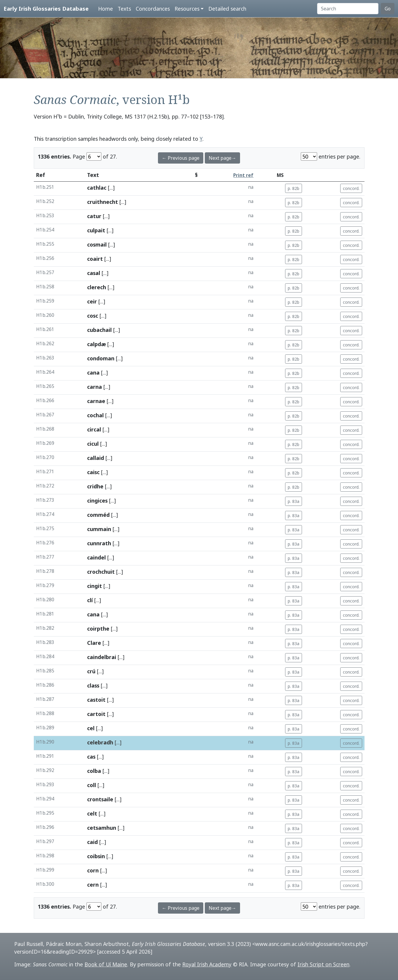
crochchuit (101, 572)
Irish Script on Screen (323, 964)
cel (91, 728)
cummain (99, 529)
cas (91, 757)
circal (94, 429)
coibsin (96, 856)
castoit (96, 700)
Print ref (243, 175)
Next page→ (222, 158)
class (93, 685)
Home (106, 9)
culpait (96, 230)
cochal (95, 415)
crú (91, 671)
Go (388, 9)
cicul (93, 444)
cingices (97, 501)
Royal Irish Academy (207, 964)
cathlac (97, 188)
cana (93, 373)
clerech (97, 287)
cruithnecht (103, 202)
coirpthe (98, 629)
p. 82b (294, 188)
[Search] (348, 9)
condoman (101, 358)
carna (95, 387)
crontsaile (100, 799)
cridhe (95, 486)
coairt (95, 259)
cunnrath (99, 543)
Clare (94, 643)
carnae (96, 401)
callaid (96, 458)
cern (93, 885)
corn (93, 870)
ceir (92, 301)
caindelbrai (102, 657)
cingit (95, 586)
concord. (351, 188)
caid (92, 842)
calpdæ (96, 344)
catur (94, 216)
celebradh (100, 742)
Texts (124, 9)
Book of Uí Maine (106, 964)
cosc (93, 316)
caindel (96, 557)
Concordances (153, 9)
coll (92, 785)
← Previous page (181, 158)
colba (94, 771)
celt (92, 813)
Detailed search (227, 9)
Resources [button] (187, 9)
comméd (98, 515)
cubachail (99, 330)
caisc (93, 472)
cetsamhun (102, 828)
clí (90, 600)
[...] (111, 188)
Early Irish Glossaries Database (46, 8)
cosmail (97, 244)
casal (94, 273)
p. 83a (294, 501)
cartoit (96, 714)
